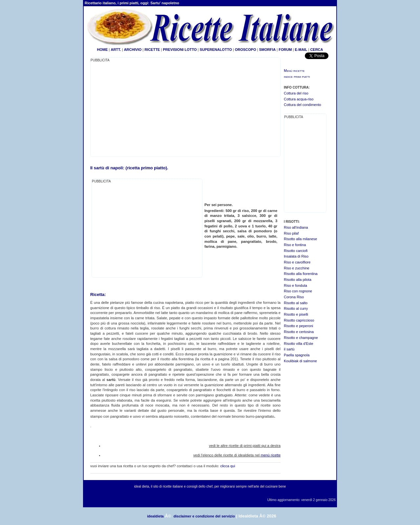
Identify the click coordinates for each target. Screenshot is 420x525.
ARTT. (116, 50)
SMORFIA (267, 50)
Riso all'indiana (296, 227)
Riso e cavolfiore (297, 262)
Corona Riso (294, 297)
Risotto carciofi (296, 251)
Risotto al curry (296, 308)
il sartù (289, 349)
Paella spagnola (297, 355)
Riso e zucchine (297, 268)
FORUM (285, 50)
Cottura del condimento (303, 105)
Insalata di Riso (296, 256)
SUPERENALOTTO (216, 50)
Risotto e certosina (299, 332)
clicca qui (228, 466)
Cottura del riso (296, 93)
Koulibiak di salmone (300, 361)
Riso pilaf (291, 233)
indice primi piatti (297, 76)
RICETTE (152, 50)
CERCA (316, 50)
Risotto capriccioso (299, 320)
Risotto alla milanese (301, 239)
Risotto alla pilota (298, 280)
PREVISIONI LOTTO (180, 50)
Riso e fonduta (295, 285)
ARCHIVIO (133, 50)
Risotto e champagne (301, 338)
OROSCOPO (246, 50)
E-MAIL (301, 50)
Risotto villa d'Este (299, 344)
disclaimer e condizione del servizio (204, 516)
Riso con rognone (298, 291)
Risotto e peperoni (298, 326)
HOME (102, 50)
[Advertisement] (146, 109)
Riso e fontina (295, 245)
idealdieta (155, 516)
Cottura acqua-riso (299, 99)
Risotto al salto (296, 303)
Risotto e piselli (296, 314)
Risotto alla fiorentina (301, 274)
